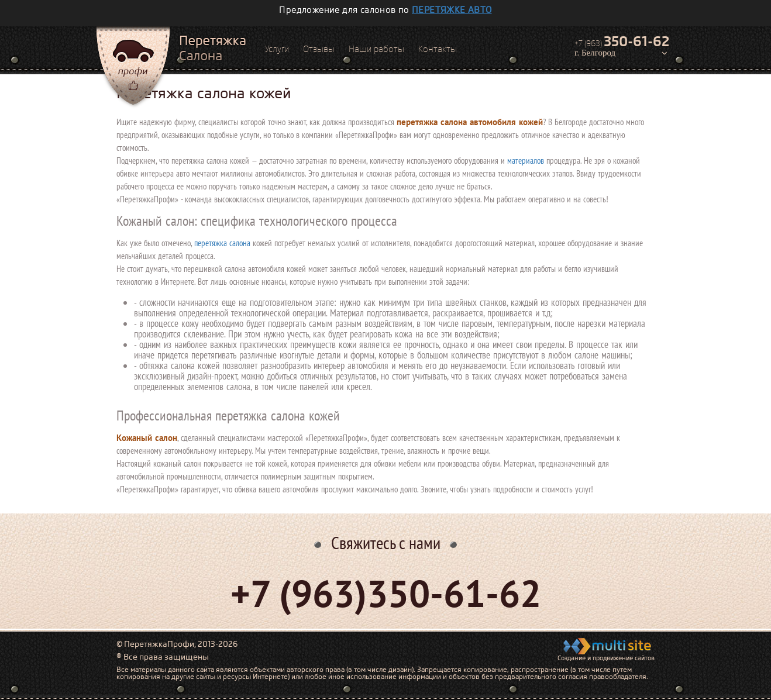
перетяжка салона (222, 243)
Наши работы (376, 49)
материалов (526, 161)
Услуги (277, 49)
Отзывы (319, 49)
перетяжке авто (452, 10)
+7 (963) (622, 42)
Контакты (438, 49)
